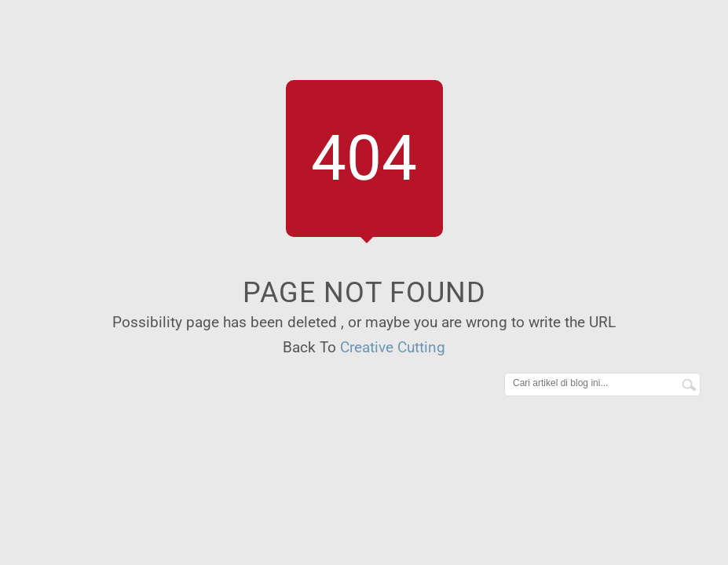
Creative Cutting (393, 347)
